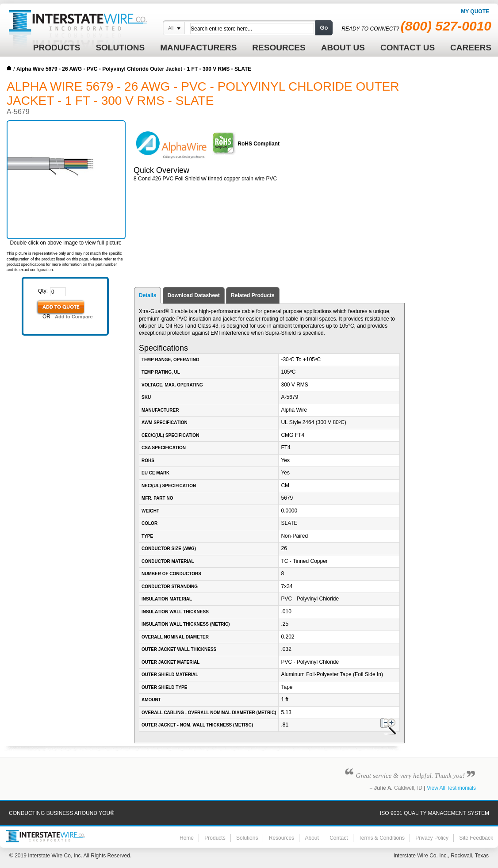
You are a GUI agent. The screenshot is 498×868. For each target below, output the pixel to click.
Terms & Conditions (382, 838)
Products (215, 838)
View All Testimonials (451, 788)
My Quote (475, 11)
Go (324, 28)
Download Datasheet (194, 295)
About (312, 838)
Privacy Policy (432, 838)
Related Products (253, 295)
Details (147, 295)
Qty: (43, 291)
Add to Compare (74, 317)
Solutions (247, 838)
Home (9, 68)
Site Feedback (476, 838)
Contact (339, 838)
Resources (282, 838)
